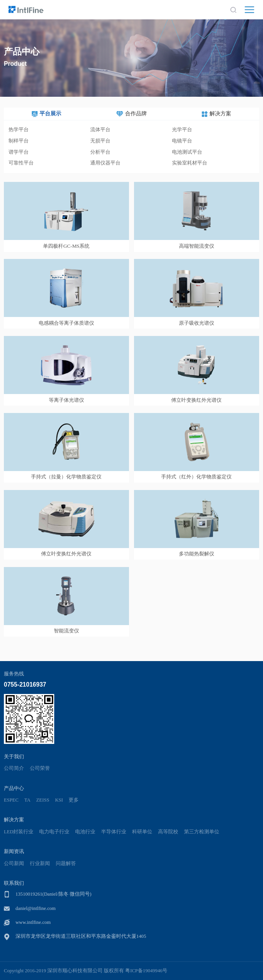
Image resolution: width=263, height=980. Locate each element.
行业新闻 (40, 863)
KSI (59, 800)
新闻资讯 (14, 851)
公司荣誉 (40, 768)
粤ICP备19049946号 (146, 971)
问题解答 (66, 863)
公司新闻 (14, 863)
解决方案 (14, 820)
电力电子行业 (54, 832)
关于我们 (14, 756)
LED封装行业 (19, 832)
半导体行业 (114, 832)
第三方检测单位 (202, 832)
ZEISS (43, 800)
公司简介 (14, 768)
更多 (74, 800)
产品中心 (14, 788)
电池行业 (85, 832)
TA (28, 800)
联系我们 (14, 883)
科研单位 (142, 832)
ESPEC (11, 800)
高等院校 (168, 832)
